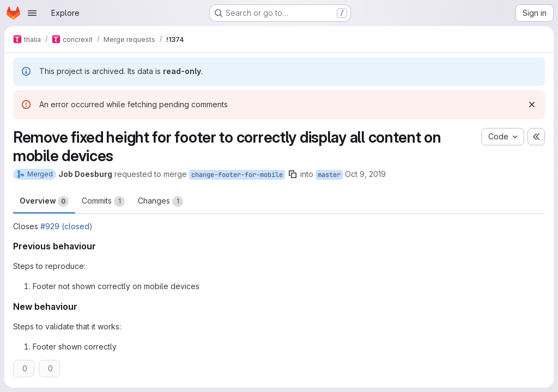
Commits (103, 201)
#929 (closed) (66, 226)
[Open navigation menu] (32, 13)
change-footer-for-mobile (237, 175)
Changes (160, 201)
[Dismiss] (532, 105)
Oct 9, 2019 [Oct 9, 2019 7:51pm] (365, 174)
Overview (44, 201)
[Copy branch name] (293, 174)
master (329, 175)
